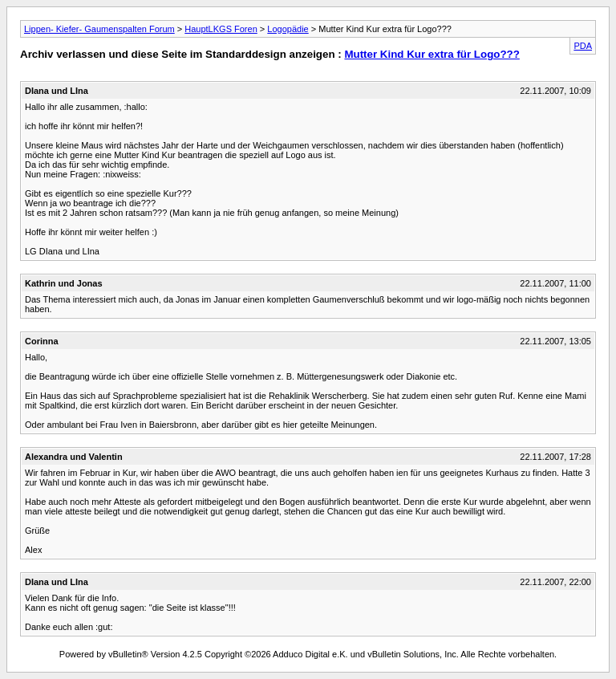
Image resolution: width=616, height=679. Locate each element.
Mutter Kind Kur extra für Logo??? (432, 54)
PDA (583, 46)
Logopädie (288, 29)
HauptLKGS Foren (221, 29)
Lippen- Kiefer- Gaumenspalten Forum (99, 29)
